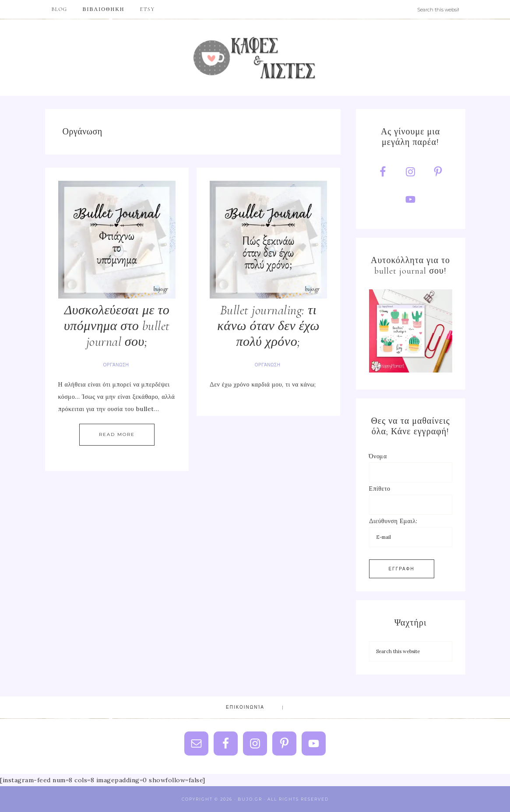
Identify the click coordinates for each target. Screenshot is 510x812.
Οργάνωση (116, 365)
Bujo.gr (255, 58)
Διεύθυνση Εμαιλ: (393, 521)
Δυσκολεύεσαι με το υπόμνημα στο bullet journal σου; (117, 326)
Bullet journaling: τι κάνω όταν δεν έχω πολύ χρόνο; (268, 326)
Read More (117, 434)
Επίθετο (380, 489)
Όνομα (378, 456)
